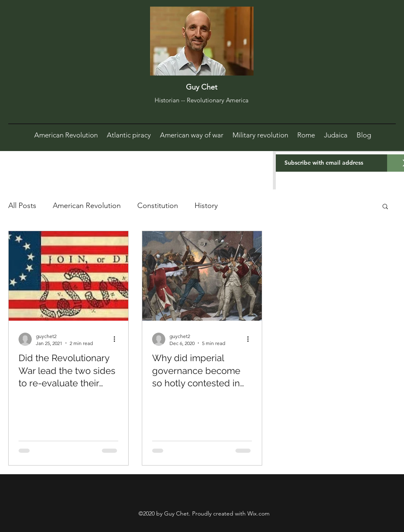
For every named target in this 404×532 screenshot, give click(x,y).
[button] (385, 207)
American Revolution (87, 206)
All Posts (22, 206)
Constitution (158, 206)
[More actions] (117, 339)
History (206, 206)
